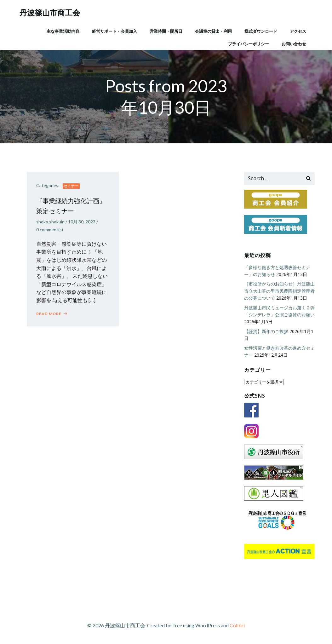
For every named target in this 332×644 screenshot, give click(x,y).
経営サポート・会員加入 (114, 31)
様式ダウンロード (261, 31)
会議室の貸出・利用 (213, 31)
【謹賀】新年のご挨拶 (266, 331)
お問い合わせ (294, 44)
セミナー (71, 186)
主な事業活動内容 (63, 31)
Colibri (237, 625)
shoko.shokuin (50, 222)
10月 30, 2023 (82, 222)
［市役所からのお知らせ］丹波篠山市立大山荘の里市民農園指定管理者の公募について (279, 291)
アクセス (298, 31)
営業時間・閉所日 (166, 31)
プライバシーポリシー (249, 44)
